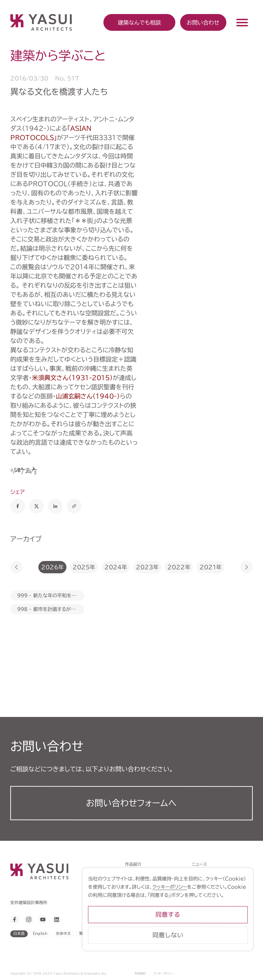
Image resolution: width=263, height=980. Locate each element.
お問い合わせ (203, 22)
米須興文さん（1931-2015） (72, 378)
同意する (201, 930)
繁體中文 (87, 933)
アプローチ (135, 890)
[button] (16, 567)
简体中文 (63, 933)
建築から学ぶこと (141, 908)
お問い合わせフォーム (131, 803)
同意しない (201, 951)
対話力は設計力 (139, 873)
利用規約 (140, 974)
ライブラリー (136, 935)
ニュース (199, 864)
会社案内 (133, 917)
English (40, 933)
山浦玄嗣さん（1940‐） (88, 396)
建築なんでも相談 (141, 899)
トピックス (134, 882)
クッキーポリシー (164, 974)
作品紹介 (133, 864)
